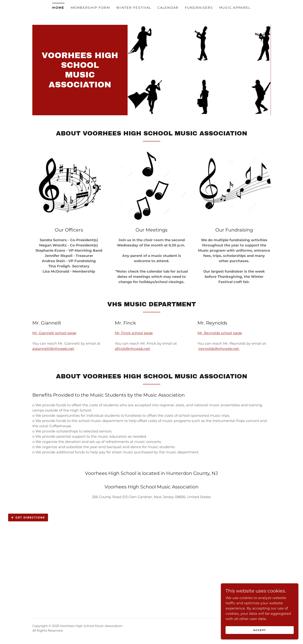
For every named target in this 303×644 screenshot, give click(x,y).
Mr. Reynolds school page (220, 333)
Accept (260, 630)
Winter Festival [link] (134, 8)
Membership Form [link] (90, 8)
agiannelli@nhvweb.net (53, 349)
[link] (80, 86)
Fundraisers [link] (199, 8)
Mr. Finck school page (134, 333)
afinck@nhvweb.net (132, 349)
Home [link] (58, 8)
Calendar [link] (168, 8)
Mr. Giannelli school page (54, 333)
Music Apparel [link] (235, 8)
